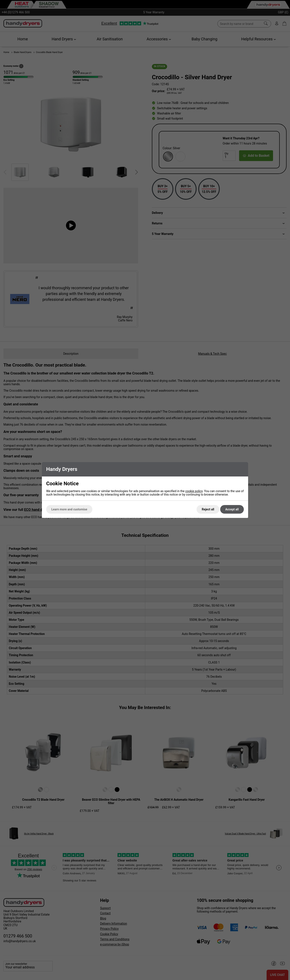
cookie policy (194, 491)
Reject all (208, 509)
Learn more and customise (69, 509)
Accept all (232, 509)
